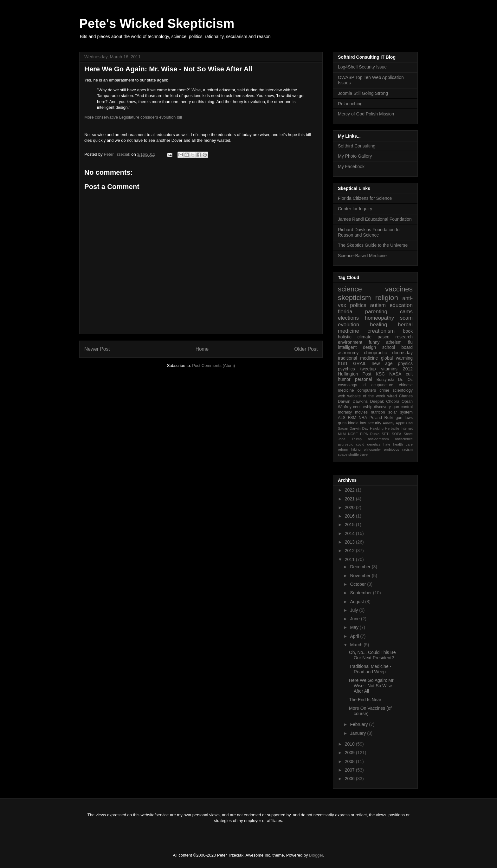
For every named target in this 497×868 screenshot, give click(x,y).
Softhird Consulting (357, 146)
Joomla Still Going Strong (363, 93)
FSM (352, 418)
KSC (380, 374)
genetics (374, 444)
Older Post (306, 349)
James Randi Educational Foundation (375, 219)
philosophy (372, 449)
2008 (350, 761)
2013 (350, 542)
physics (405, 363)
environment (350, 342)
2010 (350, 744)
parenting (376, 312)
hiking (356, 449)
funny (374, 342)
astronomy (348, 353)
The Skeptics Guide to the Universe (373, 245)
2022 (350, 490)
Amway (389, 423)
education (401, 305)
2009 (350, 753)
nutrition (378, 412)
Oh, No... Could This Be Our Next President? (372, 655)
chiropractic (376, 353)
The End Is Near (365, 700)
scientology (403, 390)
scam (406, 318)
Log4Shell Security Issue (362, 67)
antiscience (404, 439)
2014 (350, 533)
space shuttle (348, 454)
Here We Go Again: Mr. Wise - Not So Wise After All (372, 686)
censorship (363, 407)
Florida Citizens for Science (365, 198)
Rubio (375, 434)
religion (387, 298)
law (363, 423)
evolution (349, 325)
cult (409, 374)
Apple (400, 423)
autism (378, 305)
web (342, 396)
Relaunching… (352, 104)
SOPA (397, 434)
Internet (407, 428)
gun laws (404, 418)
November (361, 576)
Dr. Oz (405, 380)
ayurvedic (345, 444)
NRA (363, 418)
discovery (382, 407)
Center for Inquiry (355, 209)
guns (342, 423)
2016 (350, 516)
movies (361, 412)
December (361, 567)
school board (397, 347)
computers (367, 390)
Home (202, 349)
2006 (350, 779)
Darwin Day (359, 428)
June (355, 619)
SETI (386, 434)
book (408, 331)
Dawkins (360, 401)
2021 (350, 499)
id (364, 385)
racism (407, 449)
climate (365, 337)
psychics (346, 369)
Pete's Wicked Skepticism (157, 23)
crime (384, 390)
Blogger (316, 855)
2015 (350, 525)
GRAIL (360, 363)
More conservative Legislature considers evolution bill (133, 117)
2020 (350, 507)
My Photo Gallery (355, 156)
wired (392, 396)
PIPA (364, 434)
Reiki (389, 418)
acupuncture (382, 385)
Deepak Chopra (385, 401)
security (374, 423)
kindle (353, 423)
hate (387, 444)
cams (406, 312)
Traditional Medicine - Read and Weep (370, 669)
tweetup (368, 369)
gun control (403, 407)
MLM (342, 434)
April (355, 636)
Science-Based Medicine (362, 256)
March (357, 645)
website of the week (366, 396)
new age (382, 363)
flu (410, 342)
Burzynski (385, 380)
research (404, 337)
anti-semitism (378, 439)
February (359, 724)
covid (360, 444)
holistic (345, 337)
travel (364, 454)
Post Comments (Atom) (213, 365)
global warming (397, 358)
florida (345, 312)
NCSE (353, 434)
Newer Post (97, 349)
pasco (383, 337)
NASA (395, 374)
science (350, 289)
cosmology (347, 385)
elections (348, 318)
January (358, 733)
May (355, 627)
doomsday (402, 353)
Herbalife (392, 428)
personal (364, 379)
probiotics (391, 449)
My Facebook (351, 166)
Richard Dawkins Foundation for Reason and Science (369, 232)
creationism (381, 331)
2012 (408, 369)
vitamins (389, 369)
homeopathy (379, 318)
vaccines (399, 289)
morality (345, 412)
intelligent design (357, 347)
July (355, 610)
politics (358, 305)
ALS (342, 418)
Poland (376, 418)
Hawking (377, 428)
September (361, 593)
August (357, 602)
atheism (394, 342)
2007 (350, 770)
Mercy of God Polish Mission (366, 114)
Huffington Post (355, 374)
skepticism (355, 298)
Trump (357, 439)
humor (344, 379)
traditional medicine (358, 358)
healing (378, 325)
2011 (350, 559)
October (358, 584)
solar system (400, 412)
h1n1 (343, 363)
